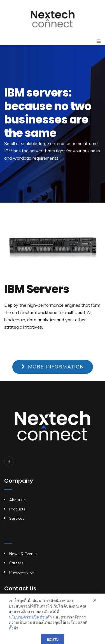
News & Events (23, 554)
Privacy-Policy (22, 572)
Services (17, 518)
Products (17, 509)
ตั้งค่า (14, 633)
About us (17, 500)
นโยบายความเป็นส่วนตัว (30, 622)
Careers (16, 563)
